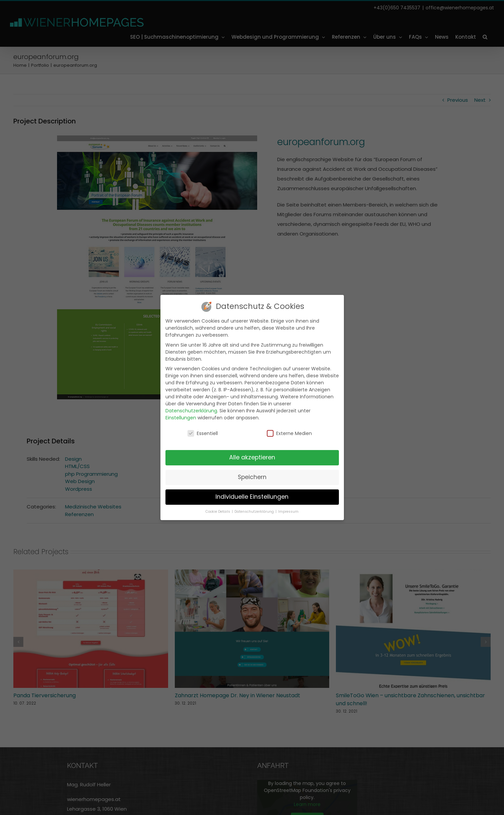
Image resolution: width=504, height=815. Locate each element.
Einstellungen (181, 417)
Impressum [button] (288, 511)
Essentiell (203, 433)
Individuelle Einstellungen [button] (252, 496)
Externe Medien (289, 433)
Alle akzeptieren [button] (252, 457)
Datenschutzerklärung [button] (255, 511)
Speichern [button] (252, 476)
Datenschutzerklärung (191, 410)
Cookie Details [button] (218, 511)
